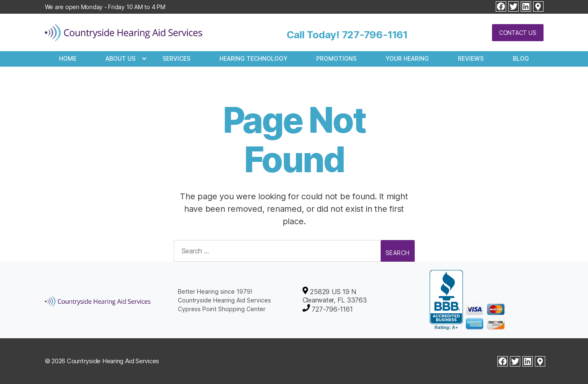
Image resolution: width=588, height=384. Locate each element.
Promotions (336, 58)
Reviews (471, 58)
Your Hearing (407, 58)
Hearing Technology (253, 58)
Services (176, 58)
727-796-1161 (375, 35)
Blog (521, 58)
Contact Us (518, 33)
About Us (121, 58)
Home (68, 58)
